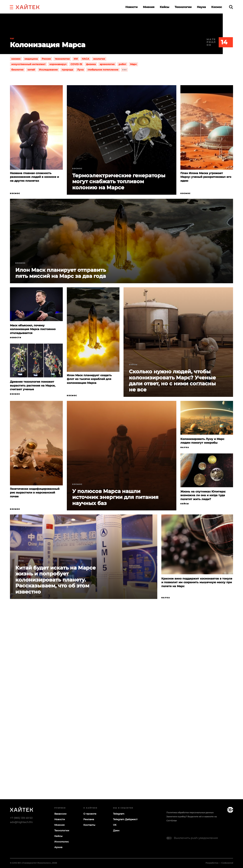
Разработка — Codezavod (219, 863)
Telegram (119, 814)
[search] (231, 7)
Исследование (48, 70)
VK (115, 825)
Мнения (149, 7)
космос (16, 59)
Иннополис (62, 842)
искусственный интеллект (28, 64)
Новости (131, 7)
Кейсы (165, 7)
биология (17, 70)
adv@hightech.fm (21, 822)
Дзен (116, 830)
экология (99, 59)
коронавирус (58, 64)
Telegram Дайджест (125, 819)
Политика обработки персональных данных (190, 812)
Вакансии (60, 814)
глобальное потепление (103, 70)
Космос (217, 7)
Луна (80, 70)
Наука (201, 7)
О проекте (90, 814)
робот (122, 64)
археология (107, 64)
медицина (31, 59)
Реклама (89, 819)
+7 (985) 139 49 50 (21, 818)
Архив (58, 847)
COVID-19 (76, 64)
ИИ (76, 59)
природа (67, 70)
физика (91, 64)
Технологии (183, 7)
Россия (46, 59)
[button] (11, 7)
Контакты (89, 825)
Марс (133, 64)
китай (31, 70)
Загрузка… (122, 712)
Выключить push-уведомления (196, 838)
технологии (62, 59)
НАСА (85, 59)
